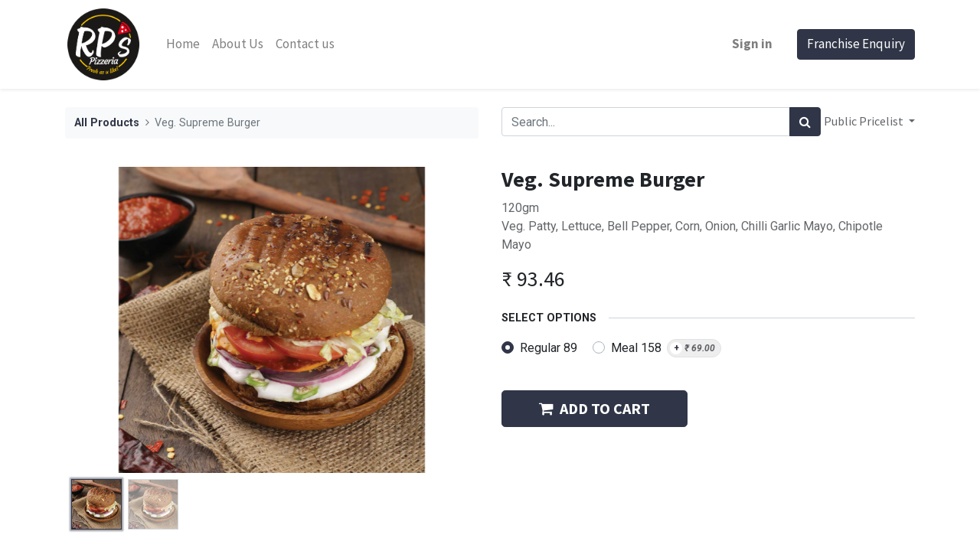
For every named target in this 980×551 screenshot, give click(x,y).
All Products (107, 123)
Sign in (752, 44)
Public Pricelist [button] (865, 121)
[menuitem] (183, 44)
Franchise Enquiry (856, 44)
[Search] (805, 122)
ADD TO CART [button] (595, 408)
